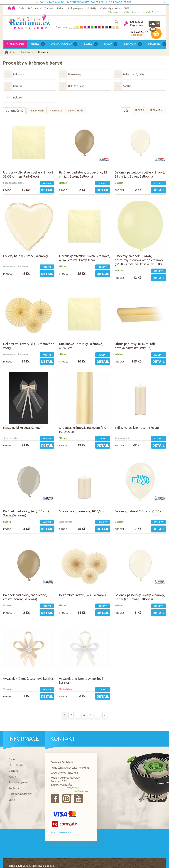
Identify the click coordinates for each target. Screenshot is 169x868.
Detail (47, 190)
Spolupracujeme (75, 8)
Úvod (13, 52)
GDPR (127, 8)
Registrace (137, 25)
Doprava (49, 8)
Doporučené (14, 111)
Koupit (47, 183)
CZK (152, 24)
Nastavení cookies (44, 866)
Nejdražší (56, 111)
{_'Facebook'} (55, 799)
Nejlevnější (36, 111)
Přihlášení (136, 22)
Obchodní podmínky (110, 8)
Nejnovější (76, 111)
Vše (126, 111)
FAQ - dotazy (34, 8)
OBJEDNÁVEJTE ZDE (120, 2)
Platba (60, 8)
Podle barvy (27, 52)
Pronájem (156, 110)
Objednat (136, 35)
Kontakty (92, 8)
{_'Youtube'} (78, 799)
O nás (21, 8)
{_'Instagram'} (67, 799)
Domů (14, 8)
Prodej (139, 110)
